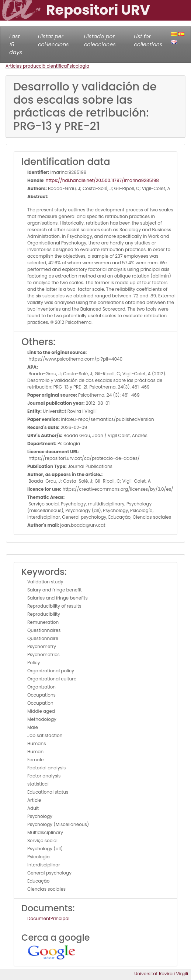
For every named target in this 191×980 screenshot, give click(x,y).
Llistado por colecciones (100, 40)
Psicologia (78, 66)
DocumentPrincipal (48, 918)
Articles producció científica (36, 66)
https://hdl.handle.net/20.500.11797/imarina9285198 (102, 180)
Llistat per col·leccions (53, 40)
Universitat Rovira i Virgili (161, 974)
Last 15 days (16, 44)
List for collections (148, 40)
